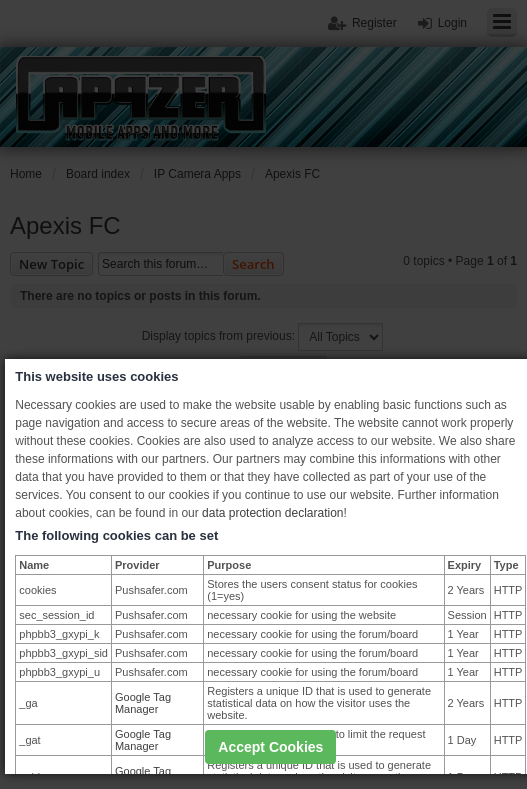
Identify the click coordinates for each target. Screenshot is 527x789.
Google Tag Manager (143, 703)
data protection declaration (272, 513)
